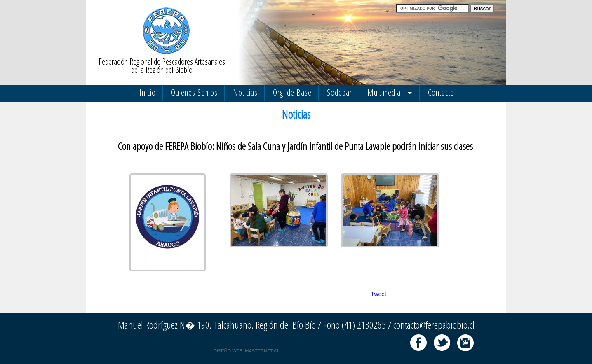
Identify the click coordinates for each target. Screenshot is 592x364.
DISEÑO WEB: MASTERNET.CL (247, 351)
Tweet (379, 294)
